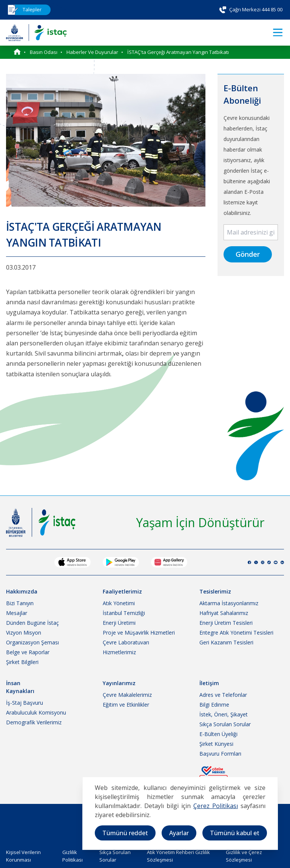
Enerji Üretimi (119, 623)
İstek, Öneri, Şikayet (224, 714)
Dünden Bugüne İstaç (32, 623)
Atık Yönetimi (119, 603)
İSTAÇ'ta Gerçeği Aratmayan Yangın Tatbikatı (178, 52)
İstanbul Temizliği (124, 613)
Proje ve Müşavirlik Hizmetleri (139, 633)
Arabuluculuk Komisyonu (36, 712)
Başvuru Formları (220, 754)
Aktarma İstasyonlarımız (229, 603)
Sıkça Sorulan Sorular (225, 724)
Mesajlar (17, 613)
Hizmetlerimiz (119, 652)
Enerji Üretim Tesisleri (226, 623)
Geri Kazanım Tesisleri (226, 642)
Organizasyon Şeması (32, 642)
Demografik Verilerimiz (34, 722)
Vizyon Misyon (24, 633)
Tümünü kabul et (235, 833)
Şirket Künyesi (216, 744)
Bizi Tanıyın (20, 603)
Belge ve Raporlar (28, 652)
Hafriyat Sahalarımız (224, 613)
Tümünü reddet (125, 833)
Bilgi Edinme (214, 705)
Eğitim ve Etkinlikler (126, 705)
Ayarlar (179, 833)
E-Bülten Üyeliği (218, 734)
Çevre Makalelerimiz (127, 695)
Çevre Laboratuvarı (126, 642)
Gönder (248, 254)
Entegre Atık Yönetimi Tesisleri (236, 633)
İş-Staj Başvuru (25, 703)
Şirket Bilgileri (22, 662)
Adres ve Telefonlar (223, 695)
